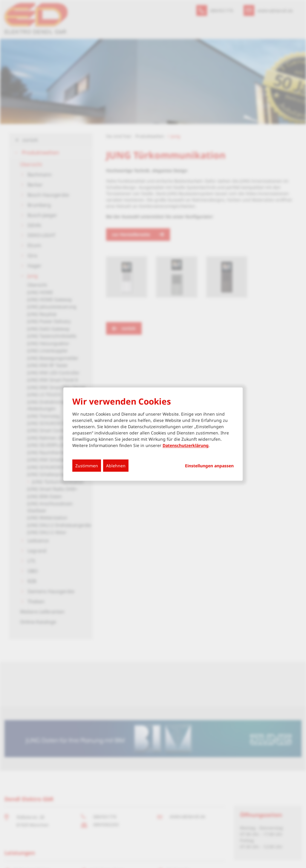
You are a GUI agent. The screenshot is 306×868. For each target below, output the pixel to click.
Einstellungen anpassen (209, 466)
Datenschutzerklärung (186, 445)
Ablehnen (116, 466)
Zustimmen (87, 466)
